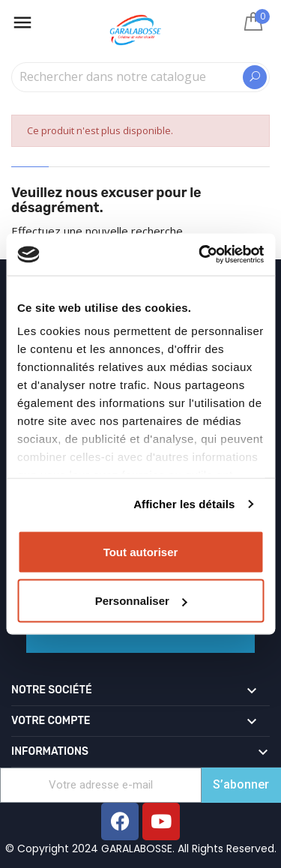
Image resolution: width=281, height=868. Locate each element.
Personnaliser (141, 601)
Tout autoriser (141, 551)
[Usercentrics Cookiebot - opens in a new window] (200, 255)
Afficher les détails (184, 504)
